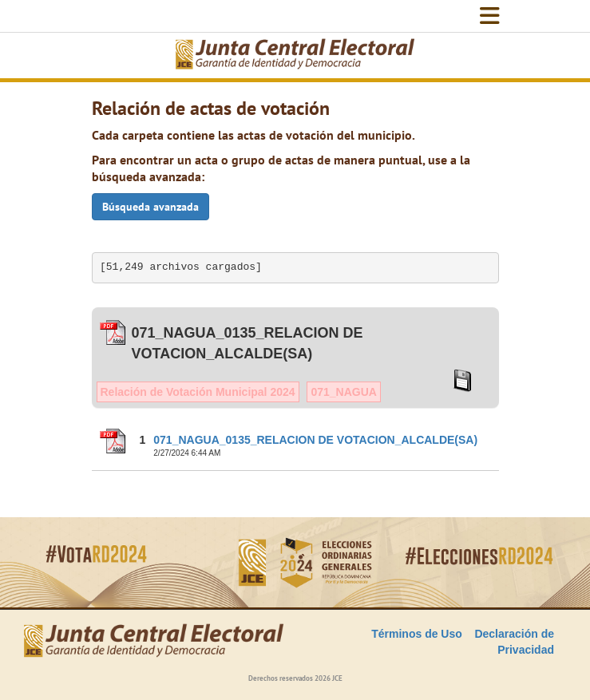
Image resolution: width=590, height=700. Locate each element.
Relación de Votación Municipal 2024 (198, 392)
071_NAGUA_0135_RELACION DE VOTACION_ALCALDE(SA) (315, 440)
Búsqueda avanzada (150, 207)
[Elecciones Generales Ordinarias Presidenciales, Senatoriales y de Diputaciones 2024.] (295, 55)
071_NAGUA (343, 392)
